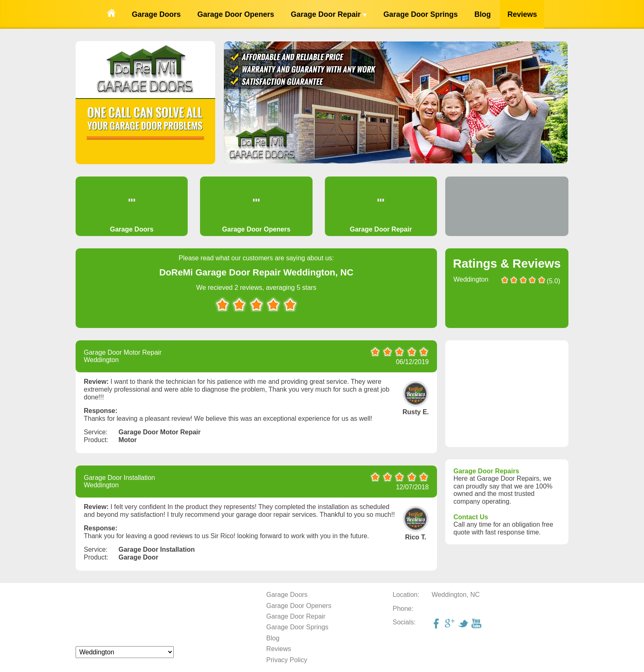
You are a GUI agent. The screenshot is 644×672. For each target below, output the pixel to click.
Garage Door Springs (420, 14)
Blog (483, 14)
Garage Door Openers (236, 14)
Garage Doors (156, 14)
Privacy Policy (287, 660)
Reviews (522, 14)
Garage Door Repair (329, 14)
